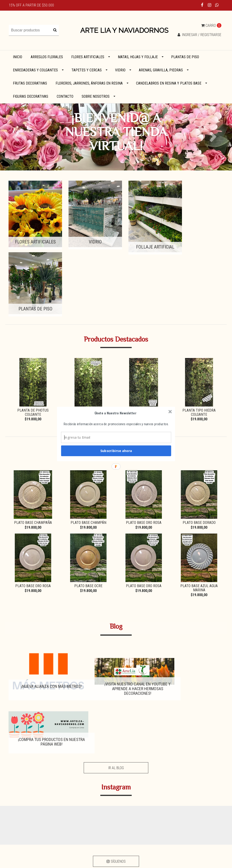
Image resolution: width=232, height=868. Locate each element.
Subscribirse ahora (116, 451)
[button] (116, 413)
